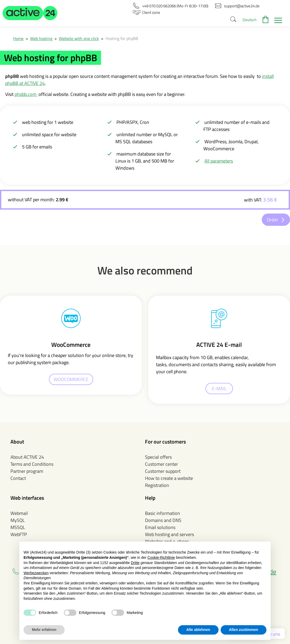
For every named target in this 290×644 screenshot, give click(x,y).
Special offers (158, 457)
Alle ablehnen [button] (198, 630)
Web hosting (41, 38)
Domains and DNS (163, 520)
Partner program (27, 471)
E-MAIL (219, 389)
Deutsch (250, 20)
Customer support (163, 471)
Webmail (19, 513)
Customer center (161, 464)
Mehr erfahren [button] (44, 630)
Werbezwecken (36, 573)
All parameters (219, 161)
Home (18, 38)
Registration (157, 485)
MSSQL (18, 527)
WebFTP (19, 534)
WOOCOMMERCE (71, 379)
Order (273, 220)
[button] (30, 13)
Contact (18, 478)
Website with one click (79, 38)
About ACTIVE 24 (27, 457)
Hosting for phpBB (122, 38)
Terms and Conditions (32, 464)
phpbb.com (26, 94)
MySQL (18, 520)
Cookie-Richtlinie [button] (161, 557)
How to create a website (169, 478)
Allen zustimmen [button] (244, 630)
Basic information (163, 513)
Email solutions (160, 527)
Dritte (135, 563)
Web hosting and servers (169, 534)
